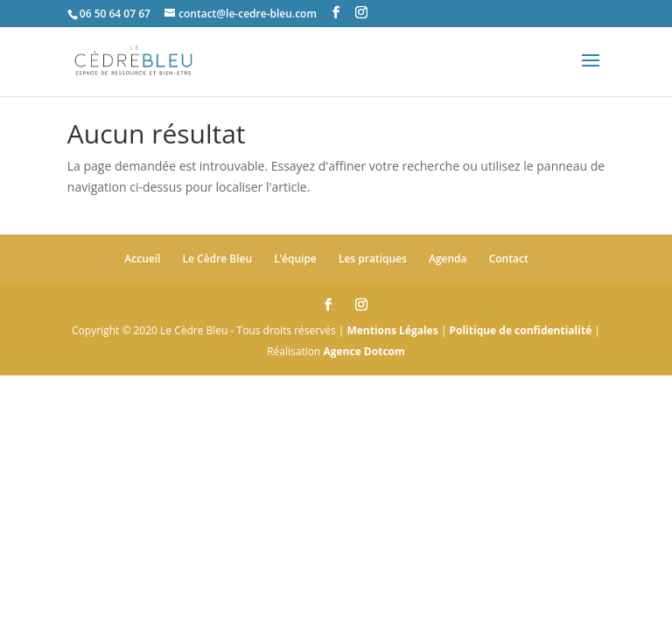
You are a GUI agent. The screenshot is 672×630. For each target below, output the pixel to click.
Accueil (142, 259)
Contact (509, 259)
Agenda (448, 259)
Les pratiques (373, 259)
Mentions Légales (392, 330)
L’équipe (295, 259)
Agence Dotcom (364, 351)
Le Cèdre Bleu (218, 259)
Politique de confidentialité (520, 330)
